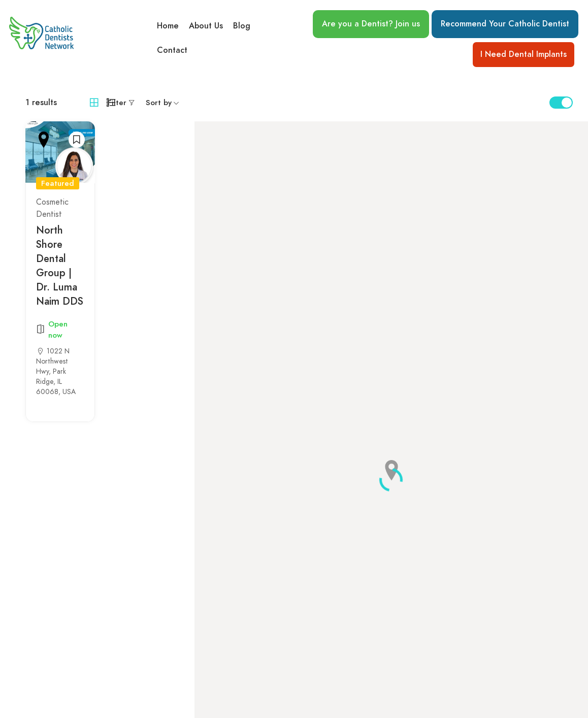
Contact (172, 50)
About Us (206, 26)
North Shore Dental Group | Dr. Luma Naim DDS (60, 266)
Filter (117, 103)
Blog (242, 26)
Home (168, 26)
